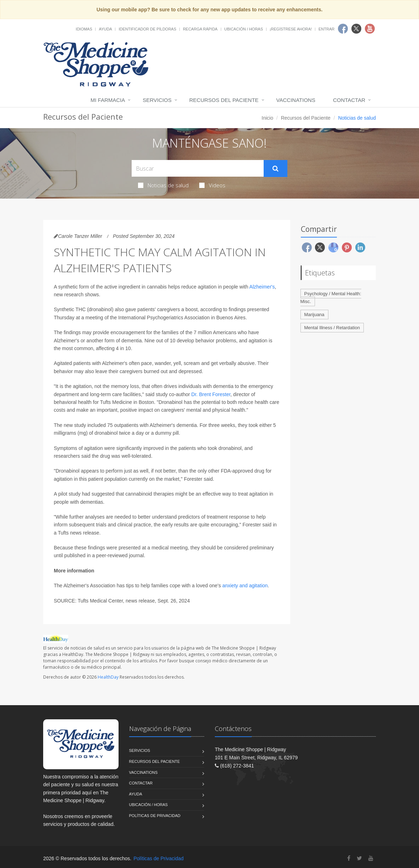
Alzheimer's (262, 287)
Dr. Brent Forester (211, 394)
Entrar (326, 29)
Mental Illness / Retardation (332, 328)
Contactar (349, 100)
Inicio (267, 118)
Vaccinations (296, 100)
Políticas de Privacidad (155, 816)
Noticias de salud (163, 185)
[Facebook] (349, 858)
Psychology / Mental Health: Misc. (331, 298)
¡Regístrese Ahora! (291, 29)
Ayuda (105, 29)
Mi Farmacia (108, 100)
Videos (212, 185)
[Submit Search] (275, 169)
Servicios (157, 100)
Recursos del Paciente (224, 100)
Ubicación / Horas (244, 29)
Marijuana (314, 315)
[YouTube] (371, 858)
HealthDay (108, 677)
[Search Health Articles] (198, 168)
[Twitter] (359, 858)
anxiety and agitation (245, 586)
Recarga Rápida (200, 29)
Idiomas (84, 29)
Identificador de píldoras (147, 29)
